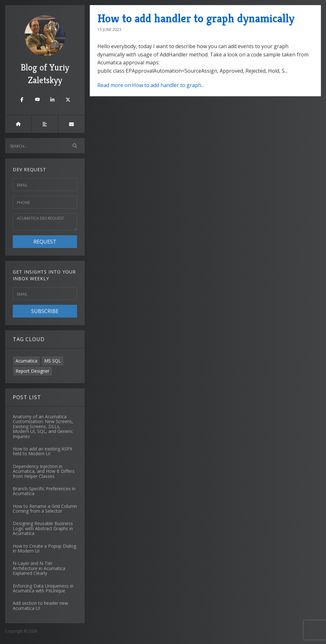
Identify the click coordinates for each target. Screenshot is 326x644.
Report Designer (32, 371)
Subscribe (45, 311)
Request (45, 242)
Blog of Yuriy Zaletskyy (45, 51)
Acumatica (26, 361)
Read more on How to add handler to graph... (151, 85)
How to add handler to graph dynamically (196, 18)
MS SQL (53, 361)
